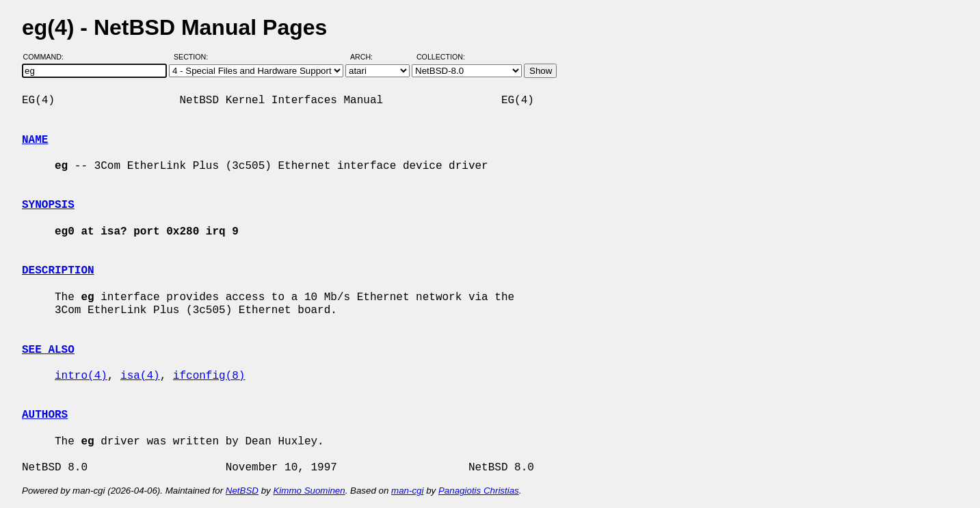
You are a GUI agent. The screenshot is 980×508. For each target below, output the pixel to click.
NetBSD (242, 491)
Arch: (368, 57)
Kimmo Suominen (309, 491)
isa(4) (140, 376)
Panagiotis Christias (479, 491)
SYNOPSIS (48, 205)
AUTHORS (45, 415)
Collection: (441, 57)
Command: (48, 57)
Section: (194, 57)
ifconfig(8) (209, 376)
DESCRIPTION (58, 271)
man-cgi (407, 491)
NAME (35, 140)
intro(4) (81, 376)
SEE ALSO (48, 350)
